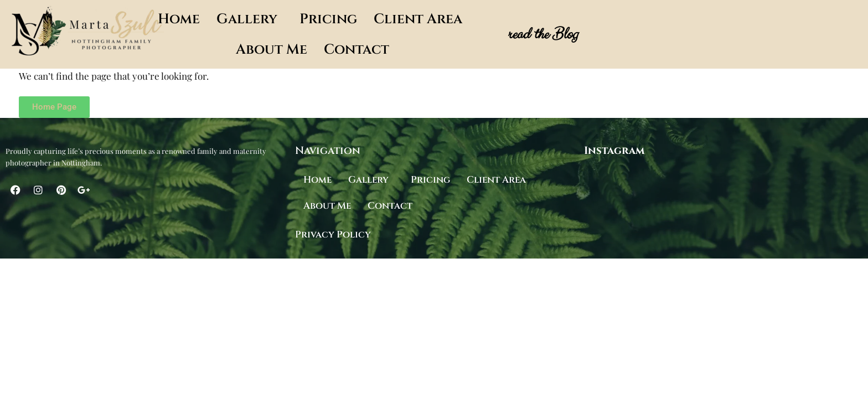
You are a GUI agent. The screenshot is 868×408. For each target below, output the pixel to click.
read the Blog (542, 34)
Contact (356, 50)
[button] (250, 19)
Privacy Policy (333, 234)
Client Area (418, 19)
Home (179, 19)
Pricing (328, 19)
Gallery (247, 19)
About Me (272, 50)
